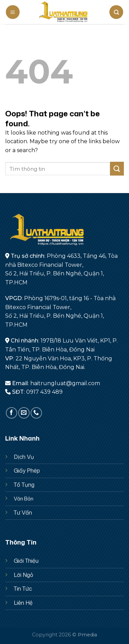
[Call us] (36, 413)
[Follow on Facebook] (12, 413)
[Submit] (117, 168)
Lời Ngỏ (24, 575)
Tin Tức (23, 589)
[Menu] (13, 12)
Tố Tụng (24, 485)
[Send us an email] (24, 413)
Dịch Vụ (24, 457)
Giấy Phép (27, 471)
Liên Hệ (23, 603)
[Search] (116, 12)
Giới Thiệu (26, 561)
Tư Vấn (23, 513)
